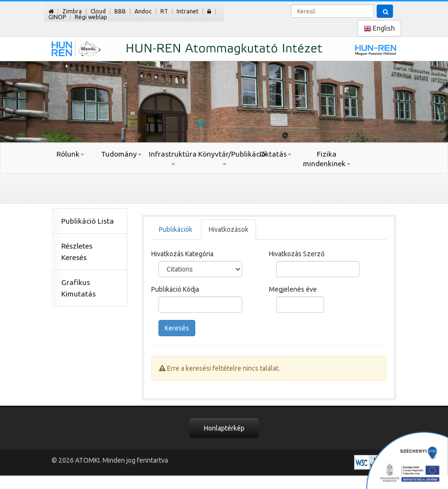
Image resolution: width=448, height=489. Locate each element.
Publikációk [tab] (176, 229)
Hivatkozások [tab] (229, 229)
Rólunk (70, 154)
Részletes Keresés (77, 252)
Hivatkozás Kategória (182, 254)
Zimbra (72, 11)
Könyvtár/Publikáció (224, 158)
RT (164, 11)
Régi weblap (91, 17)
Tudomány (121, 154)
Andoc (143, 11)
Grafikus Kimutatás (78, 288)
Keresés (177, 328)
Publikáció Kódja (175, 289)
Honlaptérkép (224, 428)
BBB (120, 11)
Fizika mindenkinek (327, 159)
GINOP (57, 17)
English (379, 28)
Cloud (98, 11)
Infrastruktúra (173, 158)
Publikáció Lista (88, 221)
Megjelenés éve (293, 289)
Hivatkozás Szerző (297, 254)
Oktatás (275, 154)
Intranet (188, 11)
